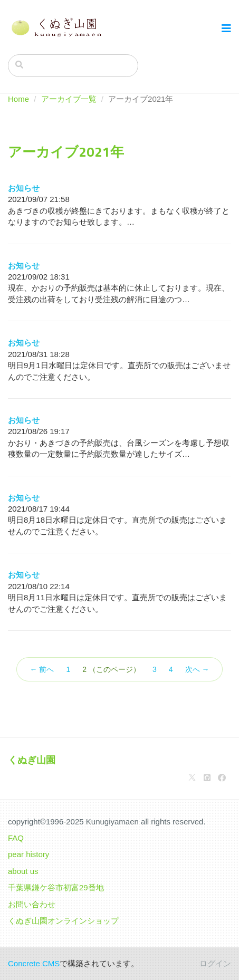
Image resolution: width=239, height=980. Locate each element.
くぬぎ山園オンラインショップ (63, 921)
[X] (192, 778)
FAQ (16, 838)
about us (23, 871)
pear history (28, 854)
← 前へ (42, 669)
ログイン (215, 963)
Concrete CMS (34, 963)
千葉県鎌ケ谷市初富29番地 (56, 887)
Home (18, 99)
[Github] (207, 778)
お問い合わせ (32, 904)
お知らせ (24, 188)
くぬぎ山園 (32, 760)
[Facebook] (222, 778)
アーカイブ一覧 (69, 99)
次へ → (197, 669)
